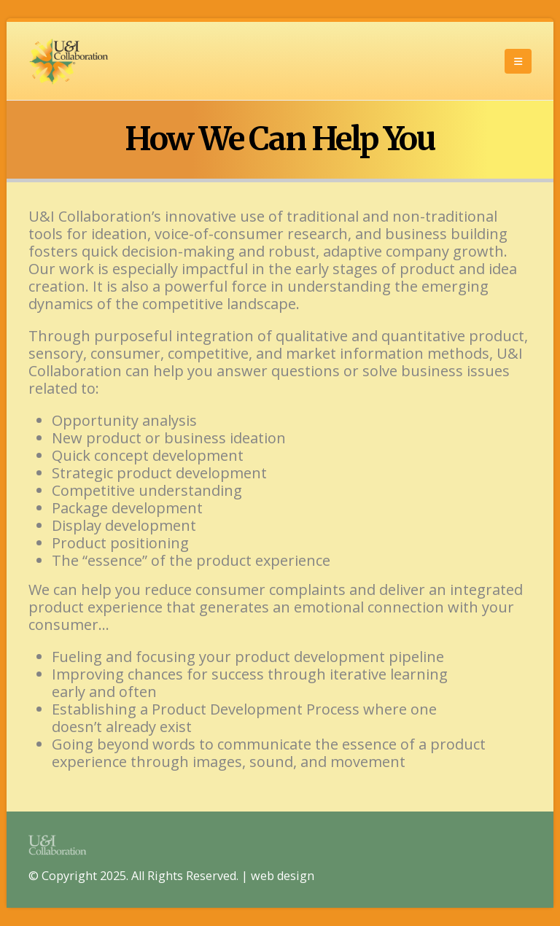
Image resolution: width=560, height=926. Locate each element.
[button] (518, 61)
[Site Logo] (69, 61)
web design (283, 876)
